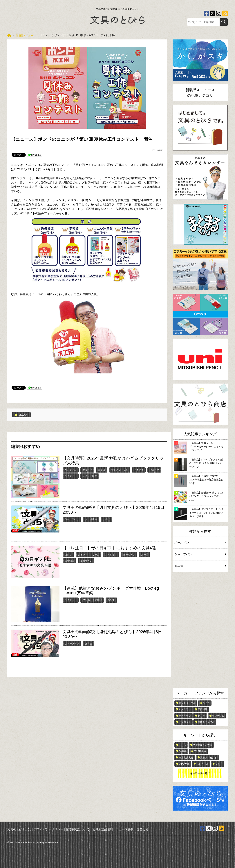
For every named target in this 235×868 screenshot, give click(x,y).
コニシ (15, 165)
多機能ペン (86, 561)
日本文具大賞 (186, 758)
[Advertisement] (200, 631)
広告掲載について (78, 829)
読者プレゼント (208, 758)
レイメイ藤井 (90, 476)
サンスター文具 (120, 470)
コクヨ (102, 470)
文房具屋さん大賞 (203, 745)
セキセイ (139, 470)
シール (182, 745)
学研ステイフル (206, 722)
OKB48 (183, 751)
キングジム (71, 470)
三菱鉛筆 (69, 561)
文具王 (106, 519)
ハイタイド (71, 476)
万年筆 (145, 555)
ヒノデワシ (185, 709)
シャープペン (72, 519)
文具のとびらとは (19, 829)
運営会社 (142, 829)
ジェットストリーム (89, 555)
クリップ (87, 470)
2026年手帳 (200, 751)
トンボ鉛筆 (91, 519)
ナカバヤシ (185, 716)
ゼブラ (201, 716)
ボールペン (129, 555)
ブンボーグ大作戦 (92, 600)
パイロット (111, 555)
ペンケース (202, 764)
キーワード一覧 (199, 773)
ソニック (154, 470)
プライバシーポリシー (48, 829)
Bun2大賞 (184, 764)
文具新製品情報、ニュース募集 (113, 829)
